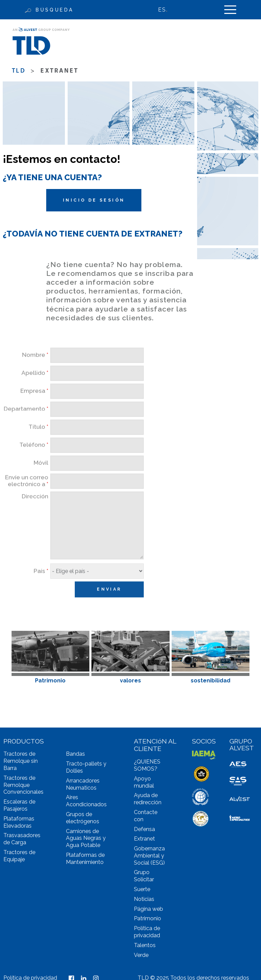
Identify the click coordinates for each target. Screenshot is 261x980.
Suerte (142, 889)
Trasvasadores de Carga (22, 839)
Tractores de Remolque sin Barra (21, 761)
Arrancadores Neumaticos (83, 784)
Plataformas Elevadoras (19, 822)
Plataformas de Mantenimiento (85, 859)
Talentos (145, 945)
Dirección (35, 512)
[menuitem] (166, 10)
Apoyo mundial (144, 782)
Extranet (144, 839)
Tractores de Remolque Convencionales (23, 785)
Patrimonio (147, 918)
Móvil (41, 478)
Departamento (26, 424)
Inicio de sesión (94, 200)
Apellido (35, 388)
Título (38, 442)
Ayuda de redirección (148, 799)
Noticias (144, 899)
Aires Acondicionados (86, 801)
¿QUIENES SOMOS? (147, 765)
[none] (166, 10)
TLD (19, 71)
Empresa (34, 406)
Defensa (144, 829)
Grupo (142, 872)
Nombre (35, 370)
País (41, 587)
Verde (141, 955)
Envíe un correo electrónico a (27, 496)
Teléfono (34, 460)
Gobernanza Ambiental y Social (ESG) (149, 856)
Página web (149, 909)
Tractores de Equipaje (19, 856)
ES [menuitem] (162, 10)
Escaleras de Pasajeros (19, 805)
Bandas (75, 754)
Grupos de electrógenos (83, 818)
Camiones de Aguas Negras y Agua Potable (86, 838)
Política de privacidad (147, 932)
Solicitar (144, 879)
